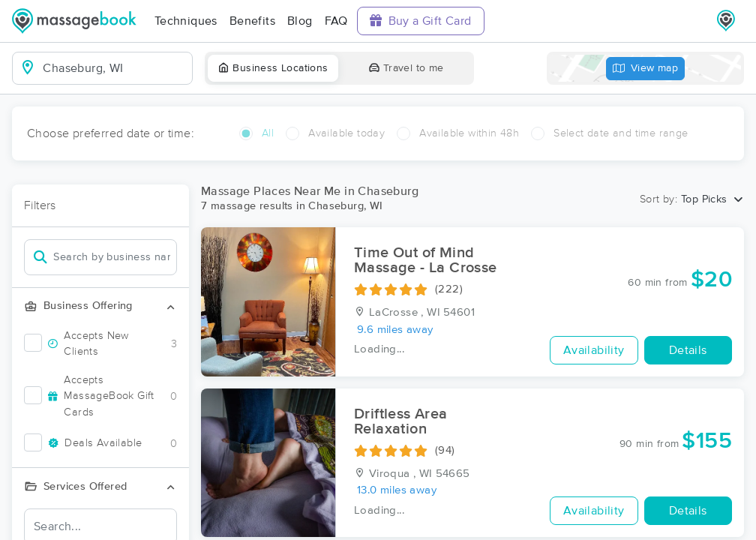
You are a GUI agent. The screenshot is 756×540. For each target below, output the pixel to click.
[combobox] (114, 68)
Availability (594, 350)
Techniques (186, 21)
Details (688, 350)
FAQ (336, 21)
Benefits (252, 21)
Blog (300, 21)
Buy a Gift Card (421, 21)
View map (646, 69)
